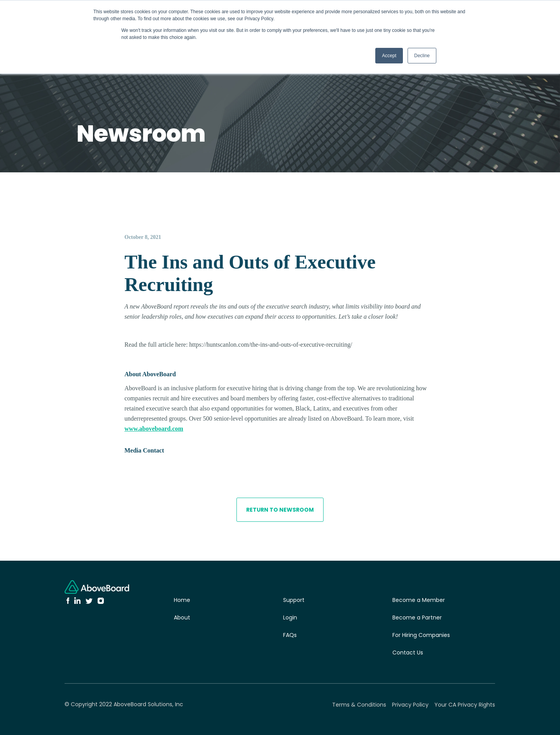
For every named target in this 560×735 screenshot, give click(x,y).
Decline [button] (422, 56)
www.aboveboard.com (154, 429)
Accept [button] (389, 56)
